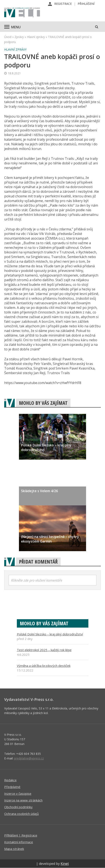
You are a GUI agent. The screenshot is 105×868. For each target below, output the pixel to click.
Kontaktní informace (19, 842)
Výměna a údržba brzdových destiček (44, 666)
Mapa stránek (14, 849)
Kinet (65, 864)
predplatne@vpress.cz (29, 758)
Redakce (10, 780)
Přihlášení (86, 4)
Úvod (8, 37)
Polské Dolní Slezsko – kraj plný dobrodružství (50, 634)
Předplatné (12, 787)
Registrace (63, 4)
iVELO (22, 13)
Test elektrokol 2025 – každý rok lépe (44, 650)
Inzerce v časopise (18, 793)
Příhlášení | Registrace (21, 835)
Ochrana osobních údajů (21, 814)
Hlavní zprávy (36, 37)
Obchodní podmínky (18, 807)
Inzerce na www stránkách (23, 800)
